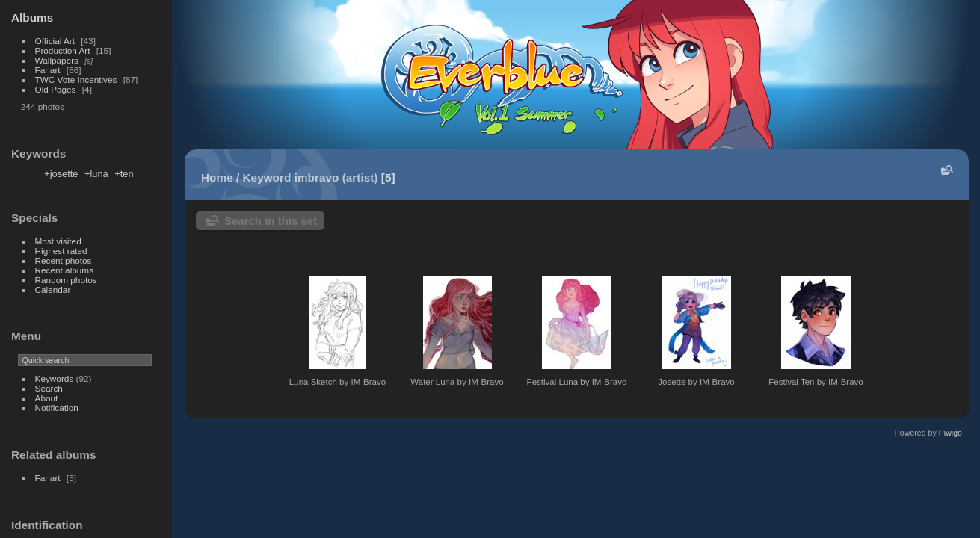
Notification (57, 408)
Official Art (55, 41)
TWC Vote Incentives (76, 80)
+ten (124, 174)
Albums (32, 18)
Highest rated (61, 251)
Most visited (58, 241)
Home (217, 177)
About (47, 398)
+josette (61, 174)
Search (49, 388)
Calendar (53, 290)
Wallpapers (57, 60)
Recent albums (64, 270)
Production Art (63, 50)
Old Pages (56, 89)
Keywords (55, 378)
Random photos (66, 280)
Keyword (267, 177)
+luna (96, 174)
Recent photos (64, 260)
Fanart (48, 70)
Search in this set (271, 221)
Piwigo (950, 433)
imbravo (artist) (336, 177)
